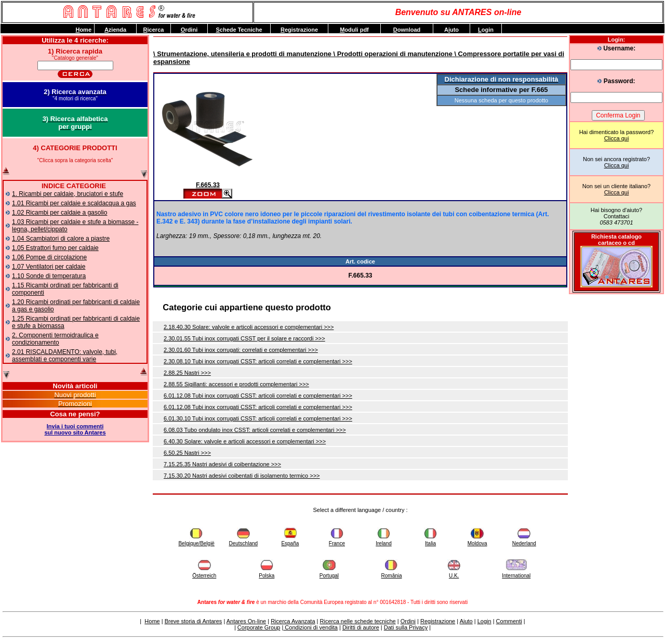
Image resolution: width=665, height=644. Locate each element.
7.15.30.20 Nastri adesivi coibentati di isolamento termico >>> (242, 476)
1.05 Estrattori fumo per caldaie (55, 248)
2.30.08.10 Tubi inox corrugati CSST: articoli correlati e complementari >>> (258, 361)
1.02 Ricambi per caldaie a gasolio (59, 213)
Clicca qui (617, 138)
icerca (154, 30)
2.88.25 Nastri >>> (187, 373)
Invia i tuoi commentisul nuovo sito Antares (75, 429)
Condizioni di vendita (310, 627)
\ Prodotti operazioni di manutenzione (392, 54)
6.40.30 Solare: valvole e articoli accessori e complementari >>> (245, 441)
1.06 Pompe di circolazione (49, 257)
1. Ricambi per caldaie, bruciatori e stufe (68, 194)
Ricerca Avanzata (293, 621)
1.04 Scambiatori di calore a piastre (61, 239)
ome (83, 30)
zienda (115, 30)
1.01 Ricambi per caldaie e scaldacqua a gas (74, 203)
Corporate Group (259, 627)
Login (484, 621)
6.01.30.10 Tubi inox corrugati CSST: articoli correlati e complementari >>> (258, 418)
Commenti (509, 621)
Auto (451, 30)
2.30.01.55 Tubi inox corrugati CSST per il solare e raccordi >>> (244, 338)
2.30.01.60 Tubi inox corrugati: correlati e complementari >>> (241, 350)
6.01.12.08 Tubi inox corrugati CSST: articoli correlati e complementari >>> (258, 396)
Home (152, 621)
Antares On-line (246, 621)
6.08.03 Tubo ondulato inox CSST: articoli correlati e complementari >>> (255, 430)
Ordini (408, 621)
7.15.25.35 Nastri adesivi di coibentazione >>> (222, 464)
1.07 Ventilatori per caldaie (49, 267)
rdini (189, 30)
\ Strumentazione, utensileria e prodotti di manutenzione (242, 54)
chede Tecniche (239, 30)
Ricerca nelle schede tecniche (358, 621)
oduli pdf (354, 30)
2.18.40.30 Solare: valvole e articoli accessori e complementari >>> (249, 327)
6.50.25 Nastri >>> (187, 453)
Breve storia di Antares (194, 621)
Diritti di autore (361, 627)
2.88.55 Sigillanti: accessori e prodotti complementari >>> (236, 384)
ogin (486, 30)
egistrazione (299, 30)
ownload (407, 30)
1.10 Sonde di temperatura (49, 276)
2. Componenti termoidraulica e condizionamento (55, 339)
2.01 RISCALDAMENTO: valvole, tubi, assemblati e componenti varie (65, 356)
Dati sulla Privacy (406, 627)
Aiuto (466, 621)
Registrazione (438, 621)
